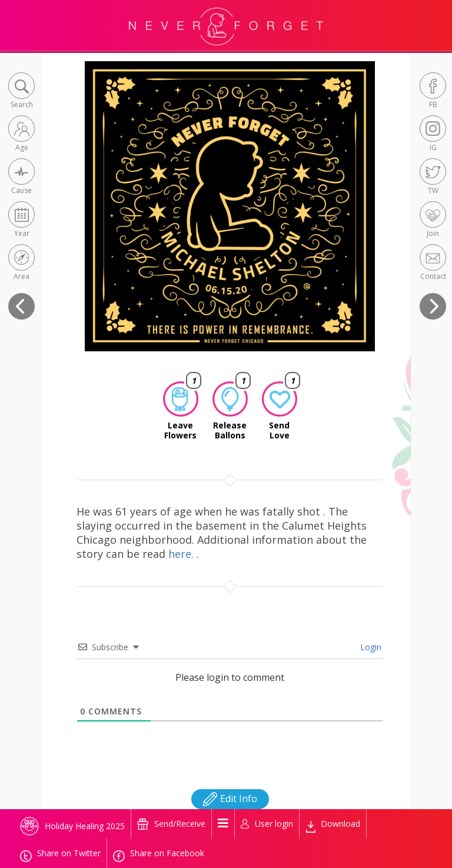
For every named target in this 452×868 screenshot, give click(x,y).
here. (182, 554)
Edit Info (230, 799)
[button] (21, 92)
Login (370, 647)
